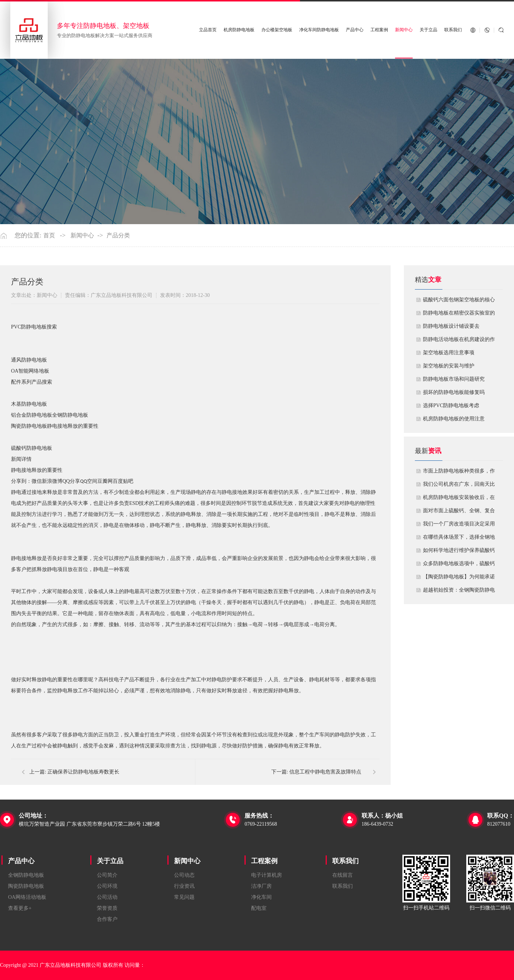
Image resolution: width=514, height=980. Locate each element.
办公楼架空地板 (277, 30)
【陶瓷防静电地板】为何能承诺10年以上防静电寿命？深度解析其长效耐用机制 (459, 579)
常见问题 (184, 897)
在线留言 (343, 875)
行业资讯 (184, 886)
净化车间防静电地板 (319, 30)
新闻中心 (404, 30)
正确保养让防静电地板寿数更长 (83, 772)
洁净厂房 (261, 886)
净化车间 (261, 897)
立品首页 (208, 30)
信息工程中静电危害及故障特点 (325, 772)
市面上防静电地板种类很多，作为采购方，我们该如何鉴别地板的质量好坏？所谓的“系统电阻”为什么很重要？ (459, 473)
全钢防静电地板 (26, 875)
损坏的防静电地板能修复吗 (454, 392)
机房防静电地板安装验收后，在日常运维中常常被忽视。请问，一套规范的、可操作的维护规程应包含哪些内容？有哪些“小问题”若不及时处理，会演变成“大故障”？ (459, 499)
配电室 (259, 908)
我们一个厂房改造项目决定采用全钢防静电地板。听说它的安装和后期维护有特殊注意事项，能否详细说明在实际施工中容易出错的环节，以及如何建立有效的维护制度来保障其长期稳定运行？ (459, 526)
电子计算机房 (267, 875)
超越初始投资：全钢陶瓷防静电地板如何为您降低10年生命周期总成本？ (459, 592)
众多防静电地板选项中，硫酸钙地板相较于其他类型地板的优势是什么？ (459, 566)
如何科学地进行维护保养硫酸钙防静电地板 (459, 552)
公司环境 (107, 886)
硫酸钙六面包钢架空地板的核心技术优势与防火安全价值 (459, 302)
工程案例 (379, 30)
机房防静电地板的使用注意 (454, 419)
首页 (49, 236)
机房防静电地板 (239, 30)
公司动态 (184, 875)
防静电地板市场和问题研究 (454, 379)
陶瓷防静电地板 (26, 886)
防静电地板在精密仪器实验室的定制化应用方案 (459, 315)
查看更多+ (20, 908)
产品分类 (118, 236)
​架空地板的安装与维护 (449, 366)
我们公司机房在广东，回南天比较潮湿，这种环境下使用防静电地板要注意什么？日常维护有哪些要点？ (459, 486)
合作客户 (107, 919)
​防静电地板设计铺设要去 (451, 326)
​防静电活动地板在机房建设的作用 (459, 341)
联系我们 (453, 30)
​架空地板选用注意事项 (449, 353)
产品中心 (355, 30)
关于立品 (428, 30)
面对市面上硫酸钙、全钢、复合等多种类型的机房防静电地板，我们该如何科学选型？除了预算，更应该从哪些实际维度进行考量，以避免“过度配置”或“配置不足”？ (459, 513)
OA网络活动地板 (27, 897)
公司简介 (107, 875)
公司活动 (107, 897)
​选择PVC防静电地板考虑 (451, 405)
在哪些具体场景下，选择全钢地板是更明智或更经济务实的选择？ (459, 539)
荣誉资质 (107, 908)
